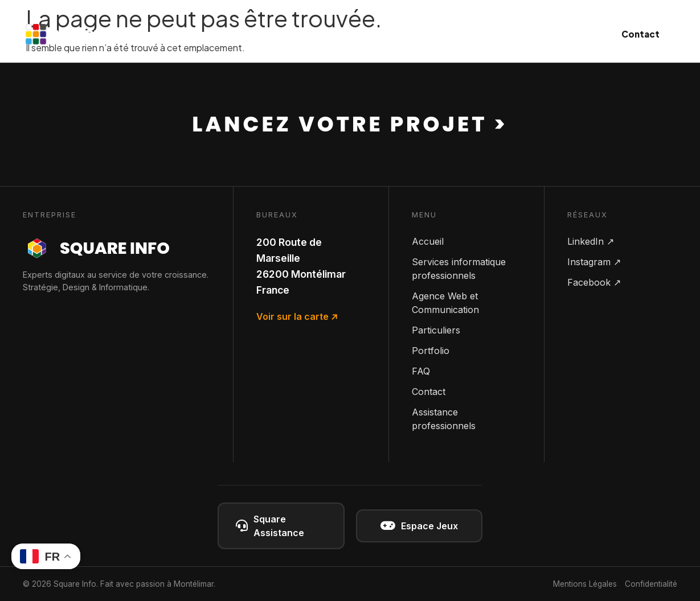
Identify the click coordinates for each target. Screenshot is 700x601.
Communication (376, 34)
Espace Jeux (419, 526)
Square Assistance (270, 526)
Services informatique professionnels (459, 269)
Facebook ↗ (594, 282)
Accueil (428, 241)
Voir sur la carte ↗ (297, 316)
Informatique (278, 34)
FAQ (421, 371)
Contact (640, 34)
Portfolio (431, 351)
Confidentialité (651, 584)
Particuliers (468, 34)
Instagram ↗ (594, 262)
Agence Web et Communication (445, 303)
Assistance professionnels (444, 419)
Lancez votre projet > (350, 124)
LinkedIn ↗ (591, 241)
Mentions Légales (585, 584)
